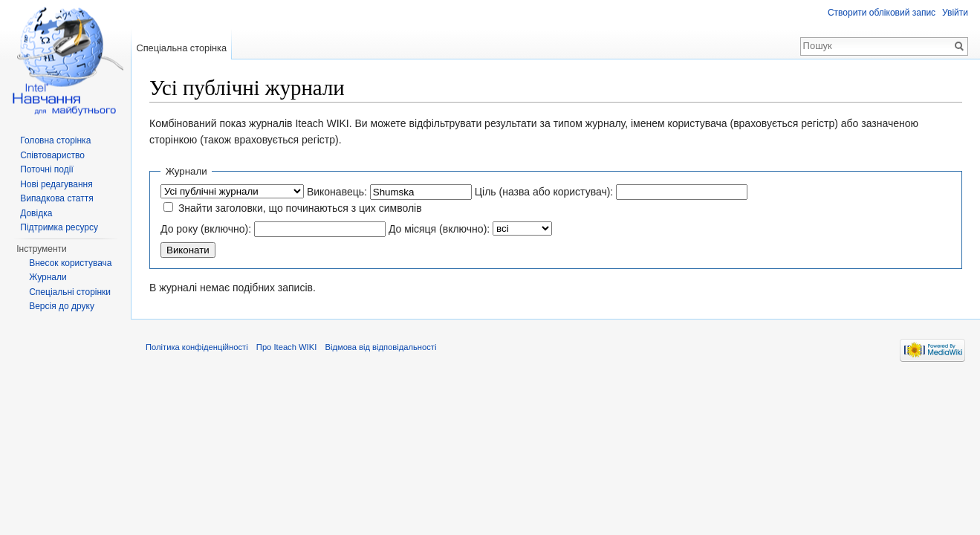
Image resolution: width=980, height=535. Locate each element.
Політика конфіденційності (197, 347)
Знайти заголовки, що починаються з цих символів (300, 208)
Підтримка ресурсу (59, 227)
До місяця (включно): (439, 229)
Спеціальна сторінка (181, 48)
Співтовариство (52, 155)
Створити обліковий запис (882, 13)
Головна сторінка (55, 140)
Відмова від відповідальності (380, 347)
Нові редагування (56, 184)
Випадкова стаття (56, 198)
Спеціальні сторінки (70, 292)
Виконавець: (337, 192)
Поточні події (47, 169)
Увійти (955, 13)
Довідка (36, 213)
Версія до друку (62, 306)
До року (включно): (206, 229)
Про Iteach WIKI (286, 347)
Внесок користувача (70, 263)
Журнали (48, 277)
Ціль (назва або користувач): (544, 192)
